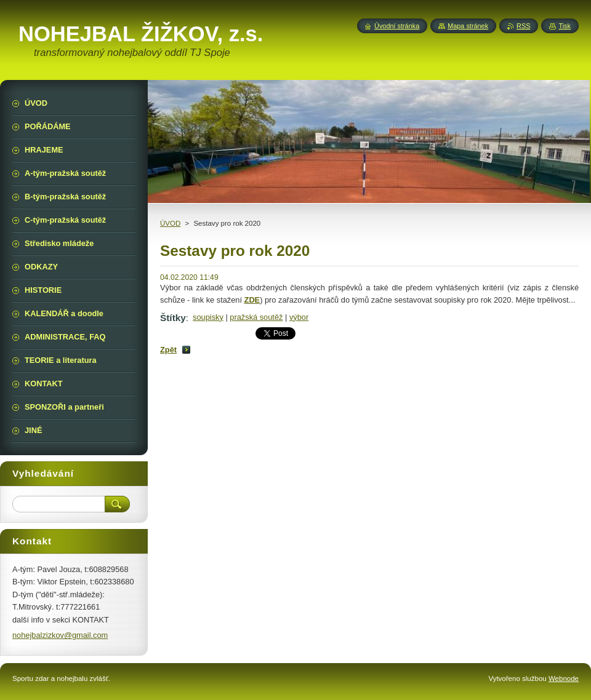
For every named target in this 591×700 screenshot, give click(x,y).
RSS (523, 26)
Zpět (168, 350)
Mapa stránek (468, 26)
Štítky (173, 318)
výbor (299, 317)
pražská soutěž (256, 317)
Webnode (564, 678)
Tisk (565, 26)
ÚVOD (170, 223)
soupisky (208, 317)
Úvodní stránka (397, 26)
